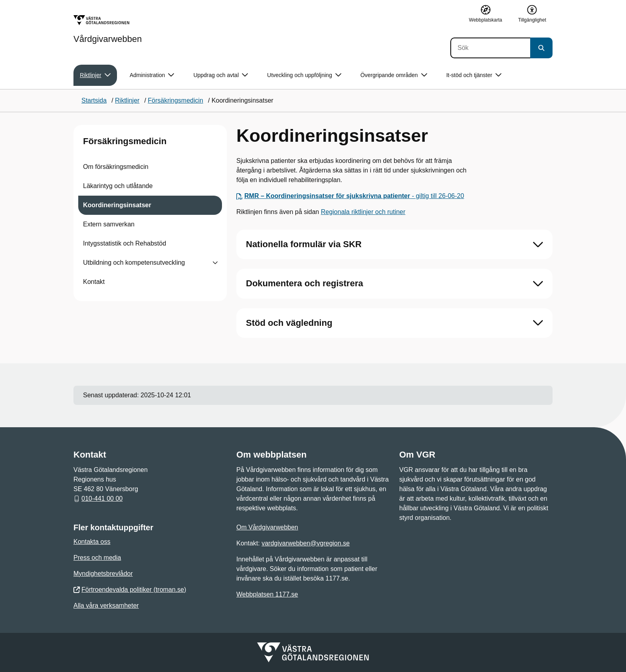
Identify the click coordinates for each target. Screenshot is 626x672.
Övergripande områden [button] (394, 75)
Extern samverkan (109, 224)
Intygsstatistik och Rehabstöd (125, 243)
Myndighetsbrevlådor (103, 574)
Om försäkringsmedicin (116, 167)
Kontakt (94, 282)
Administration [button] (152, 75)
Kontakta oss (92, 542)
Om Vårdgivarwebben (267, 527)
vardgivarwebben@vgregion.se (306, 543)
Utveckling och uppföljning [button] (304, 75)
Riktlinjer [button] (95, 75)
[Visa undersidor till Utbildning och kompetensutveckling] (215, 263)
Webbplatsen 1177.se (267, 594)
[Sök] (490, 48)
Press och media (97, 558)
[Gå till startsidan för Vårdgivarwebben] (108, 29)
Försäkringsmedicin (125, 141)
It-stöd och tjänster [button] (474, 75)
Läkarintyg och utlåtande (118, 186)
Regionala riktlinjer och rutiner (363, 212)
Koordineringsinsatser (117, 205)
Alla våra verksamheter (106, 606)
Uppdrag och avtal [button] (221, 75)
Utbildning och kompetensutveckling (134, 263)
